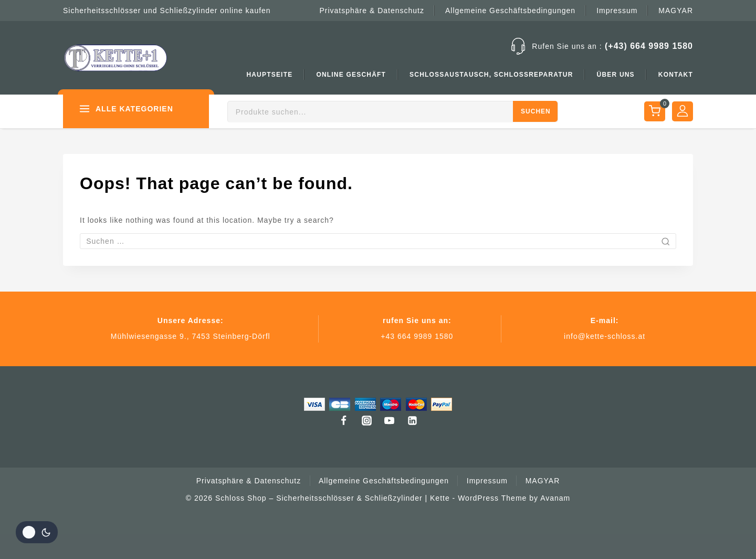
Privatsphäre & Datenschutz (372, 11)
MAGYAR (676, 11)
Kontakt (676, 75)
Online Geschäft (351, 75)
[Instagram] (366, 420)
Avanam (555, 498)
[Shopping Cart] (654, 111)
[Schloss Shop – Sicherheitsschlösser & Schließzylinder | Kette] (115, 58)
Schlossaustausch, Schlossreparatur (491, 75)
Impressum (617, 11)
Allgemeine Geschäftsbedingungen (510, 11)
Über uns (616, 75)
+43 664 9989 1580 (417, 336)
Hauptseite (269, 75)
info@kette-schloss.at (605, 336)
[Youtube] (390, 420)
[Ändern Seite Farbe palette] (37, 532)
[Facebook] (343, 420)
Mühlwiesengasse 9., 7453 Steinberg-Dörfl (191, 336)
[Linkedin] (413, 420)
